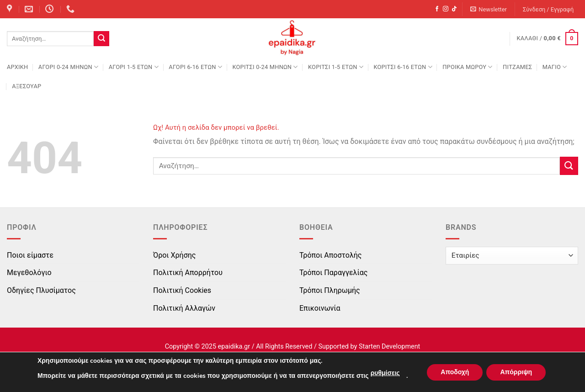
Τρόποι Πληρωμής (330, 290)
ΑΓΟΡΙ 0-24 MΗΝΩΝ (68, 67)
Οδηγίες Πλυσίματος (41, 290)
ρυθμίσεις (385, 373)
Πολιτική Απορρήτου (188, 273)
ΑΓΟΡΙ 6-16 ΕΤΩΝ (195, 67)
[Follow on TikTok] (454, 9)
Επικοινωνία (320, 308)
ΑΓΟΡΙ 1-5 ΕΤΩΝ (134, 67)
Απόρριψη (516, 372)
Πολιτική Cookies (182, 290)
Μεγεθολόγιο (29, 273)
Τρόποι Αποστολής (330, 255)
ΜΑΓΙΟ (555, 67)
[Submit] (101, 39)
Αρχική (17, 67)
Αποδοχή (455, 372)
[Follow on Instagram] (446, 9)
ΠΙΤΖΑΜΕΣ (517, 67)
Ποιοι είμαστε (30, 255)
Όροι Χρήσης (174, 255)
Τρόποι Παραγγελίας (333, 273)
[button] (489, 9)
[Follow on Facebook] (437, 9)
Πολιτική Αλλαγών (184, 308)
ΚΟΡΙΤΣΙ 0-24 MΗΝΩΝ (265, 67)
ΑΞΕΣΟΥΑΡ (27, 86)
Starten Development (389, 347)
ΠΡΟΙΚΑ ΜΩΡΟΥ (468, 67)
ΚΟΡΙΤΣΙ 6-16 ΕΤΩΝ (403, 67)
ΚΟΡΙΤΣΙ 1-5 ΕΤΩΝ (336, 67)
